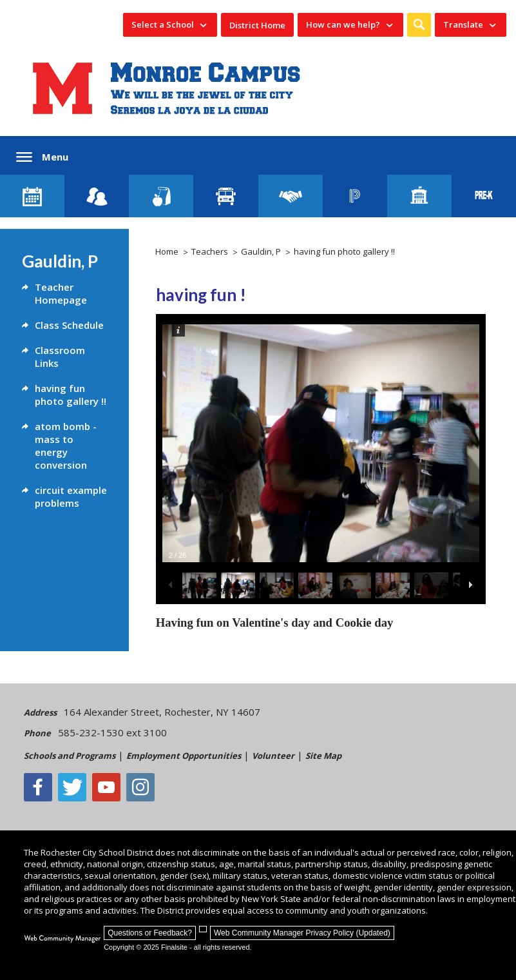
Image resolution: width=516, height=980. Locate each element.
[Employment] (291, 196)
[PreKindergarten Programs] (484, 196)
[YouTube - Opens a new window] (106, 787)
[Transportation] (225, 196)
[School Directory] (419, 196)
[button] (419, 25)
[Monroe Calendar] (32, 196)
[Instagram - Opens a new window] (140, 787)
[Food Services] (161, 196)
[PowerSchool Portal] (355, 196)
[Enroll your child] (97, 196)
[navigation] (170, 25)
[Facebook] (38, 787)
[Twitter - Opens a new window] (72, 787)
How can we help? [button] (343, 24)
